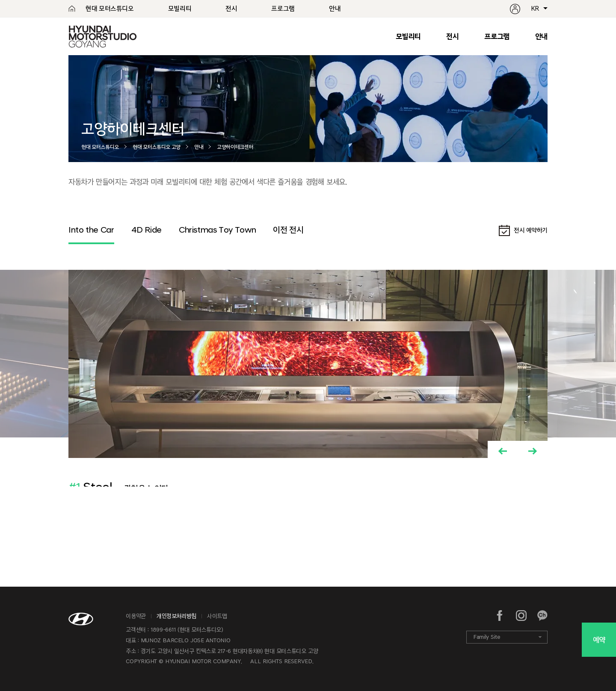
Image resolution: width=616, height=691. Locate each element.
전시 (452, 36)
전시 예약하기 (531, 230)
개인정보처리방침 (176, 616)
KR (535, 9)
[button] (503, 451)
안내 (541, 36)
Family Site (487, 637)
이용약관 (136, 616)
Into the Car (91, 230)
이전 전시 (288, 230)
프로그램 (497, 36)
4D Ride (147, 230)
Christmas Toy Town (217, 230)
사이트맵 (217, 616)
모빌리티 (408, 36)
